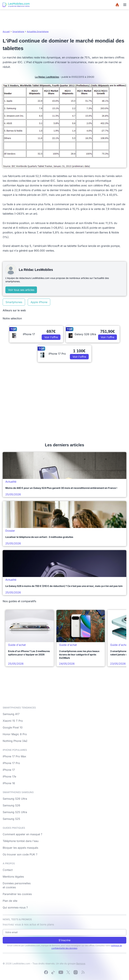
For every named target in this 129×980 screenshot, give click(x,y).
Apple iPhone (39, 302)
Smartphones (14, 302)
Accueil (6, 31)
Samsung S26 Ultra (15, 799)
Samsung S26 (11, 805)
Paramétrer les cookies (17, 894)
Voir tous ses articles (21, 290)
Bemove (81, 963)
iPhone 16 (9, 783)
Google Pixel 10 (13, 727)
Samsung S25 (11, 819)
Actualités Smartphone (38, 31)
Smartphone (18, 31)
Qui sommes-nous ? (15, 907)
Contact (8, 870)
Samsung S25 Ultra (15, 812)
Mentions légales (13, 877)
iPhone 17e (9, 776)
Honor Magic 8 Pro (15, 734)
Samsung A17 (11, 714)
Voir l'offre (51, 337)
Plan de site (10, 901)
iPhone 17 (9, 770)
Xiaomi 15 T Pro (13, 721)
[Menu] (125, 5)
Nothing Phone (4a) (15, 741)
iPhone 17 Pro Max (14, 756)
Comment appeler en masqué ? (22, 834)
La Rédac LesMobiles (47, 77)
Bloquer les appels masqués (20, 848)
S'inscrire (64, 940)
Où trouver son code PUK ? (20, 854)
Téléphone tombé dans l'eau (21, 841)
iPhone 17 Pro (11, 763)
